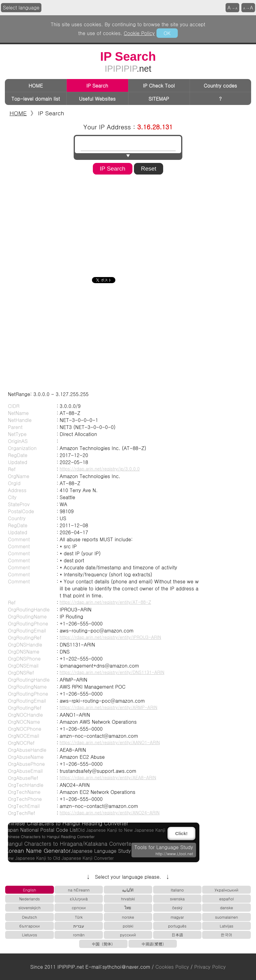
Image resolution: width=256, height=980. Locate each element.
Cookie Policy (139, 33)
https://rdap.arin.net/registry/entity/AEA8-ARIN (108, 777)
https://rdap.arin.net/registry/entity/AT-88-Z (105, 602)
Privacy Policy (210, 967)
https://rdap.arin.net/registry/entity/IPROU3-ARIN (110, 637)
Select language (21, 7)
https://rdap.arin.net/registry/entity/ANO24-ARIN (110, 812)
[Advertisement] (128, 224)
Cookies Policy (172, 967)
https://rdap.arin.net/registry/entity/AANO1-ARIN (110, 742)
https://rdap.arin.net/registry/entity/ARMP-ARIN (109, 707)
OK (167, 33)
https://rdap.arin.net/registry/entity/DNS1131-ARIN (112, 672)
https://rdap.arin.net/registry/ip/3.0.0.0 (100, 469)
